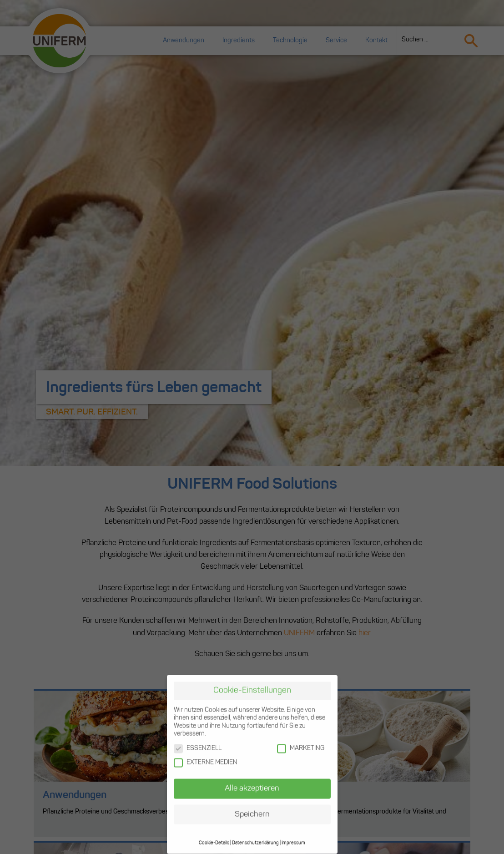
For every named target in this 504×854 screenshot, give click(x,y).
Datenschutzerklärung (255, 836)
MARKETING (301, 741)
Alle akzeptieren (252, 781)
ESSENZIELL (198, 741)
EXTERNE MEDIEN (206, 756)
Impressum (293, 836)
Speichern (252, 807)
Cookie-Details (214, 836)
